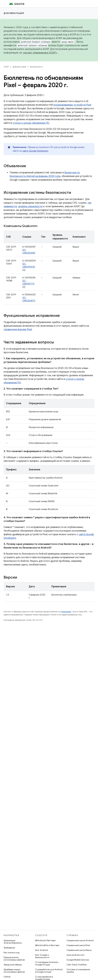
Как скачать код (12, 952)
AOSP (6, 67)
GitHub (7, 977)
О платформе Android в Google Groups (47, 963)
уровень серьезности (30, 206)
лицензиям (66, 612)
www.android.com (75, 955)
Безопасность (36, 67)
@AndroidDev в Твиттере (47, 945)
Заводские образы (13, 965)
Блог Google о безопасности (42, 956)
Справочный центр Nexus (79, 950)
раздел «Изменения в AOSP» (40, 53)
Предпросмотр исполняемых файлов (14, 959)
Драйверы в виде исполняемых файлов (14, 971)
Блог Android (41, 950)
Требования (9, 948)
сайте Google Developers (35, 151)
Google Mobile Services (78, 960)
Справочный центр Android (80, 940)
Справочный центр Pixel (78, 945)
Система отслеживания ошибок (78, 971)
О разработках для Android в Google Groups (49, 971)
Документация (14, 13)
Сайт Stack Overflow (77, 965)
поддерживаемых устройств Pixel (72, 105)
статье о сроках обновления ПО (31, 123)
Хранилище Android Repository (13, 942)
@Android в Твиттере (45, 940)
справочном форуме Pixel (18, 329)
